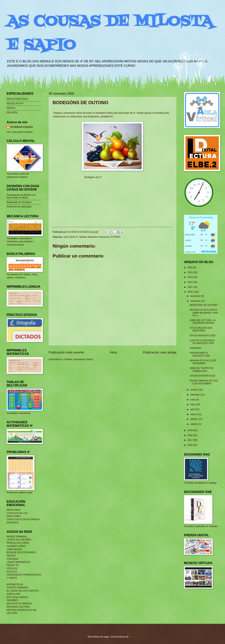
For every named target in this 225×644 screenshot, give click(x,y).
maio (193, 404)
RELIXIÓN (12, 113)
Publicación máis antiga (160, 352)
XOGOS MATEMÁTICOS (202, 376)
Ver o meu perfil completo (20, 132)
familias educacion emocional (94, 237)
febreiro (194, 419)
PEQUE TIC (13, 565)
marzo (194, 414)
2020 (190, 292)
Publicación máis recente (66, 352)
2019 (190, 430)
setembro (195, 395)
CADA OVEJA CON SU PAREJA (23, 519)
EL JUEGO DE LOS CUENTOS (23, 591)
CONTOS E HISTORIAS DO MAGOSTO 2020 (202, 342)
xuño (193, 400)
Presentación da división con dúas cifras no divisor (21, 196)
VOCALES (12, 568)
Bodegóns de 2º (93, 177)
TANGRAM (195, 348)
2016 (190, 445)
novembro (196, 301)
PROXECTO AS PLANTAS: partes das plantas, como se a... (204, 313)
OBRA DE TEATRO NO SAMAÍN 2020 (202, 369)
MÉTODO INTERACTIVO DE (22, 610)
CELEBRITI (13, 600)
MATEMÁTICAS (15, 584)
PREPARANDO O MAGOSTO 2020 (200, 354)
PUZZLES (12, 572)
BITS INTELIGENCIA (17, 597)
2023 (190, 277)
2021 (190, 287)
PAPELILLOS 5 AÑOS (18, 543)
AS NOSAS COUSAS (22, 127)
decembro (196, 296)
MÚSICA (11, 108)
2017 (190, 440)
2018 (190, 435)
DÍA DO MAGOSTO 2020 (203, 336)
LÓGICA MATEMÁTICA (19, 562)
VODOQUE (12, 559)
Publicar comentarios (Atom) (79, 359)
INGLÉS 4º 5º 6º (15, 104)
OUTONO (115, 237)
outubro (194, 390)
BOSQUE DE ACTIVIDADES (21, 552)
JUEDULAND (14, 594)
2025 (190, 267)
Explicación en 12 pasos (19, 202)
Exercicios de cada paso (19, 207)
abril (193, 409)
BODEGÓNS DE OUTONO (204, 305)
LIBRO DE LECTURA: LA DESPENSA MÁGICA (203, 322)
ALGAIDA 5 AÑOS (16, 546)
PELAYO (11, 556)
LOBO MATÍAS (14, 549)
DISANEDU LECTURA (18, 607)
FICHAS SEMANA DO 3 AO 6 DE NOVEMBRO (204, 382)
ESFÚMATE (13, 523)
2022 (190, 282)
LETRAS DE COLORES (19, 540)
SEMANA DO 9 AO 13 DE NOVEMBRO (203, 362)
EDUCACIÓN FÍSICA (18, 99)
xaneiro (194, 424)
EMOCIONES (14, 510)
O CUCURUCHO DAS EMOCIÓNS (201, 329)
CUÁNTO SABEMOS (17, 588)
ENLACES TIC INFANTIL (19, 604)
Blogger (133, 637)
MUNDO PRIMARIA (17, 537)
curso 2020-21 (71, 237)
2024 (190, 272)
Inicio (114, 352)
